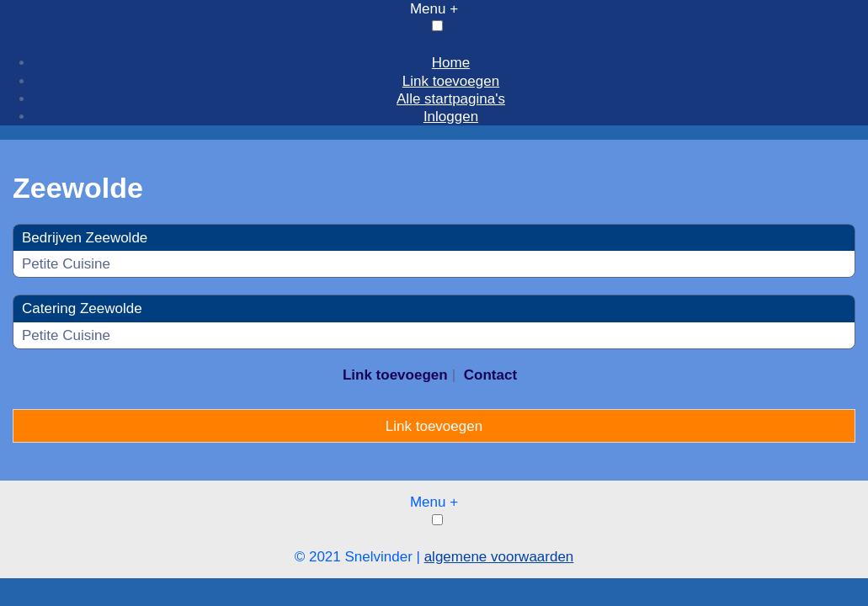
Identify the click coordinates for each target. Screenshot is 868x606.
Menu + (434, 9)
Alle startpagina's (451, 99)
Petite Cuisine (66, 264)
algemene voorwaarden (499, 557)
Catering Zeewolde (82, 308)
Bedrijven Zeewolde (85, 238)
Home (451, 63)
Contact (490, 375)
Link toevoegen (451, 81)
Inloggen (451, 117)
